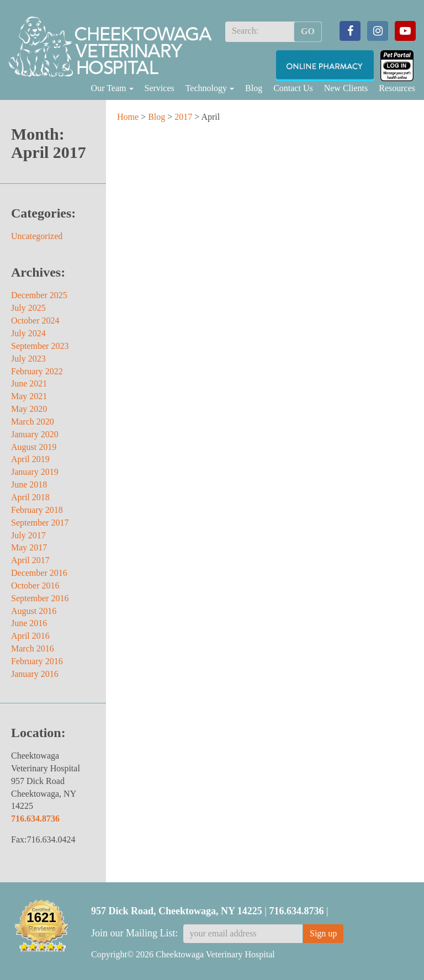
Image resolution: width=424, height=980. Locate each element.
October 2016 (35, 586)
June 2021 (29, 383)
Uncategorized (37, 236)
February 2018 (37, 510)
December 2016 (39, 573)
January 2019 (35, 472)
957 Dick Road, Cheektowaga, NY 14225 (177, 911)
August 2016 (34, 611)
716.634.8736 (35, 819)
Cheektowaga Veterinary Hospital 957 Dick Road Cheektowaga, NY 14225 (46, 781)
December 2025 (39, 295)
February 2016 (37, 661)
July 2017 (28, 535)
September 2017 (40, 523)
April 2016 (30, 636)
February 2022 (37, 371)
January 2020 (35, 434)
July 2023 (28, 359)
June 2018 (29, 484)
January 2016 (35, 674)
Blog (254, 88)
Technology (210, 88)
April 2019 (30, 459)
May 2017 (29, 547)
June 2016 (29, 623)
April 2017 (30, 560)
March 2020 (33, 422)
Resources (397, 88)
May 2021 (29, 396)
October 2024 (35, 321)
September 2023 (40, 346)
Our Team (112, 88)
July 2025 (28, 308)
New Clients (346, 88)
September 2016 (40, 598)
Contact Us (293, 88)
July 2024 (28, 333)
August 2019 (34, 447)
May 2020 (29, 409)
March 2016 (33, 648)
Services (160, 88)
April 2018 (30, 497)
